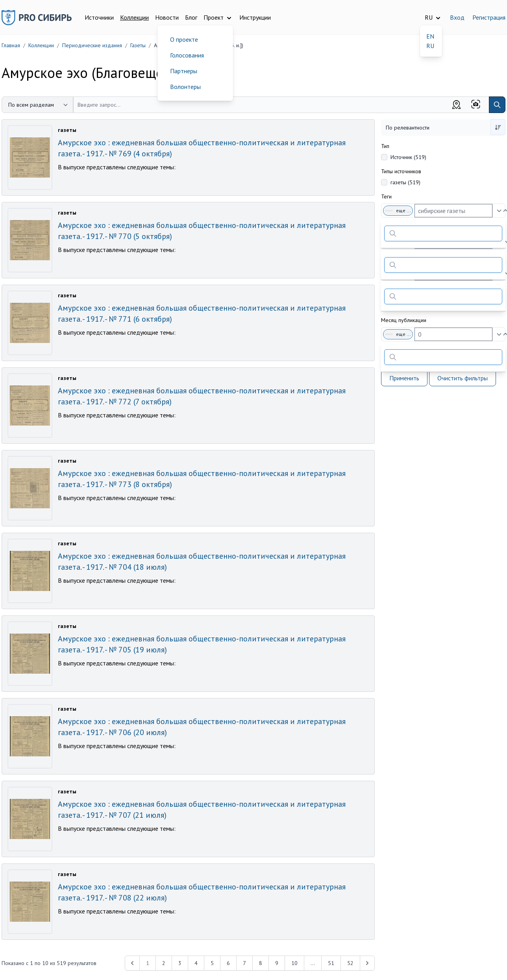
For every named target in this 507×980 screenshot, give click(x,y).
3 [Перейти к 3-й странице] (180, 963)
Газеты (138, 45)
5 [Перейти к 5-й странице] (212, 963)
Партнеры (184, 71)
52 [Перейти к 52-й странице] (350, 963)
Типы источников (401, 171)
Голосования (187, 55)
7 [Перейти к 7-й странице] (244, 963)
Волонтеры (185, 87)
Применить (404, 378)
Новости (167, 17)
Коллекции (134, 17)
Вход (457, 17)
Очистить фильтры (463, 378)
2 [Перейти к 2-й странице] (164, 963)
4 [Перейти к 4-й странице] (196, 963)
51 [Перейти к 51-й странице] (331, 963)
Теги (386, 196)
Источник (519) (408, 157)
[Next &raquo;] (367, 963)
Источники (99, 17)
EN (430, 36)
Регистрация (489, 17)
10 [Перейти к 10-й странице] (294, 963)
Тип (385, 146)
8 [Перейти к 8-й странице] (261, 963)
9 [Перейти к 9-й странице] (277, 963)
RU (430, 46)
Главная (11, 45)
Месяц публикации (404, 320)
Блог (191, 17)
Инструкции (255, 17)
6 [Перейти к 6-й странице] (228, 963)
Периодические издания (92, 45)
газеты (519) (405, 182)
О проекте (184, 39)
